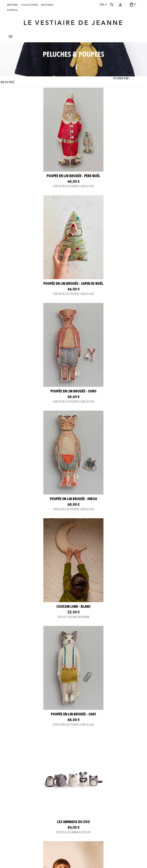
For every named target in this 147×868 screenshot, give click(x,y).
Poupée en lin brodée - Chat (107, 424)
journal (12, 10)
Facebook (66, 808)
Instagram (66, 803)
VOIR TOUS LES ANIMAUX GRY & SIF (40, 542)
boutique (47, 4)
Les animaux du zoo (40, 532)
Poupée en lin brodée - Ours (40, 316)
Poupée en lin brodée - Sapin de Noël (107, 209)
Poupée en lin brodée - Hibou (107, 316)
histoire (12, 4)
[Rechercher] (116, 5)
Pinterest (65, 813)
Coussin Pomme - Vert (40, 751)
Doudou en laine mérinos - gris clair (107, 641)
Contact (38, 800)
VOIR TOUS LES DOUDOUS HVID (107, 654)
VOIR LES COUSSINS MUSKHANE (40, 434)
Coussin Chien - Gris (107, 751)
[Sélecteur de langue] (104, 5)
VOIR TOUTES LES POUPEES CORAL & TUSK (40, 219)
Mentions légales (43, 824)
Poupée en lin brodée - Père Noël (40, 209)
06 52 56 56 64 (128, 859)
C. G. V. (38, 819)
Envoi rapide (41, 810)
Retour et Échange (44, 814)
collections (30, 4)
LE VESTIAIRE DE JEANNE (73, 23)
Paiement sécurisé (44, 805)
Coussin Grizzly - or (107, 532)
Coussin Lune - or (40, 639)
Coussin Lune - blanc (40, 424)
